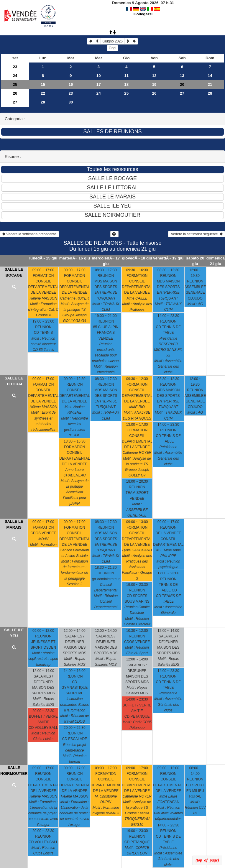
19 (154, 84)
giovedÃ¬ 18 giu (137, 258)
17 (99, 84)
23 (15, 67)
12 (154, 76)
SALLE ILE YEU (14, 633)
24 (15, 76)
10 (99, 76)
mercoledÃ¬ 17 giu (106, 261)
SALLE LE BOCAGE (14, 272)
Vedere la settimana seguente (197, 234)
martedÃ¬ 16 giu (75, 258)
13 (182, 76)
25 (15, 84)
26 (15, 93)
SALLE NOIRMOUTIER (14, 771)
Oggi (112, 48)
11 (126, 76)
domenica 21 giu (216, 261)
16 (71, 84)
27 (182, 93)
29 (43, 102)
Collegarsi (143, 14)
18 (126, 84)
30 (71, 102)
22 (43, 93)
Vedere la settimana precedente (29, 234)
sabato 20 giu (195, 261)
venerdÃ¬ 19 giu (168, 258)
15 (43, 84)
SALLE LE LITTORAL (14, 381)
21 (210, 84)
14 (210, 76)
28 (210, 93)
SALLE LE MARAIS (14, 524)
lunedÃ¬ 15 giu (43, 258)
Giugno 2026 (112, 41)
